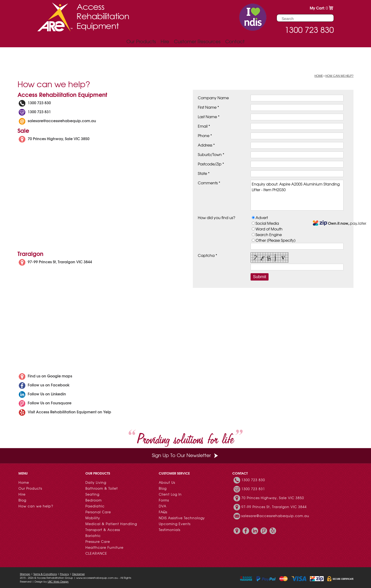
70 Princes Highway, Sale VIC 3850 (53, 138)
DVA (163, 506)
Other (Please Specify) (276, 240)
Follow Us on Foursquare (44, 403)
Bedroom (94, 500)
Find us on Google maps (45, 376)
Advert (262, 217)
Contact (235, 41)
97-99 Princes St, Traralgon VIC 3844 (55, 262)
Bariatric (93, 536)
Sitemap (25, 574)
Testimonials (170, 530)
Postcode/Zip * (211, 164)
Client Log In (170, 494)
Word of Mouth (269, 229)
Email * (204, 126)
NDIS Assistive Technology (182, 518)
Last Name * (209, 117)
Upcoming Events (175, 524)
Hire (165, 41)
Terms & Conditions (45, 574)
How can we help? (339, 76)
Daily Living (96, 482)
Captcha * (208, 255)
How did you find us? (216, 217)
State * (204, 173)
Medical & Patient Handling (111, 524)
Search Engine (269, 234)
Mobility (93, 518)
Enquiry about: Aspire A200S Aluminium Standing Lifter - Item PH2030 (297, 195)
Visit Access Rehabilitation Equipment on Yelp (64, 412)
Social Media (267, 223)
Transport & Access (103, 530)
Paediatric (95, 506)
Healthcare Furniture (104, 547)
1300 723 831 (34, 111)
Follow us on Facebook (44, 385)
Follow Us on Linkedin (42, 394)
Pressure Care (98, 541)
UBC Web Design (58, 581)
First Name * (208, 107)
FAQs (163, 512)
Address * (206, 145)
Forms (164, 500)
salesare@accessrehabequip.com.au (62, 120)
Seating (92, 494)
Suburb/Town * (211, 154)
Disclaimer (78, 574)
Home (319, 76)
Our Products (141, 41)
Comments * (209, 183)
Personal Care (98, 512)
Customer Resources (197, 41)
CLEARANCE (96, 553)
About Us (167, 482)
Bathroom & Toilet (102, 488)
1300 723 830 (34, 102)
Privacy (64, 574)
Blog (22, 500)
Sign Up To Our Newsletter (185, 455)
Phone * (205, 135)
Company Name (213, 98)
